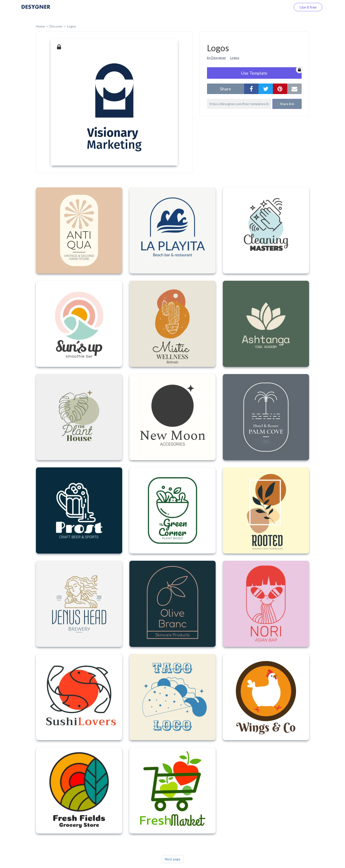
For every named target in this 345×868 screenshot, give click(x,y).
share (225, 89)
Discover (56, 26)
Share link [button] (287, 104)
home (40, 26)
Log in (280, 7)
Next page (173, 859)
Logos (72, 26)
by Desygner (216, 58)
